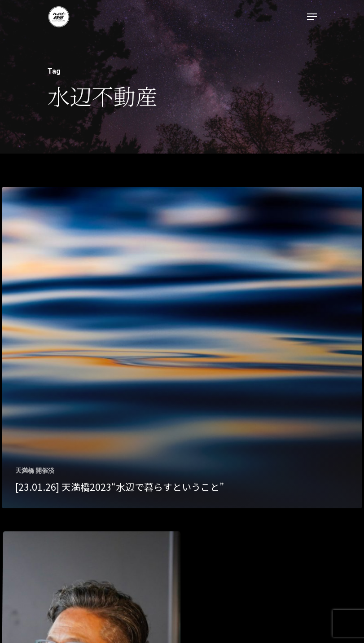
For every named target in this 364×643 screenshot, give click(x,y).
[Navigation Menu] (312, 17)
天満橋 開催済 (35, 471)
